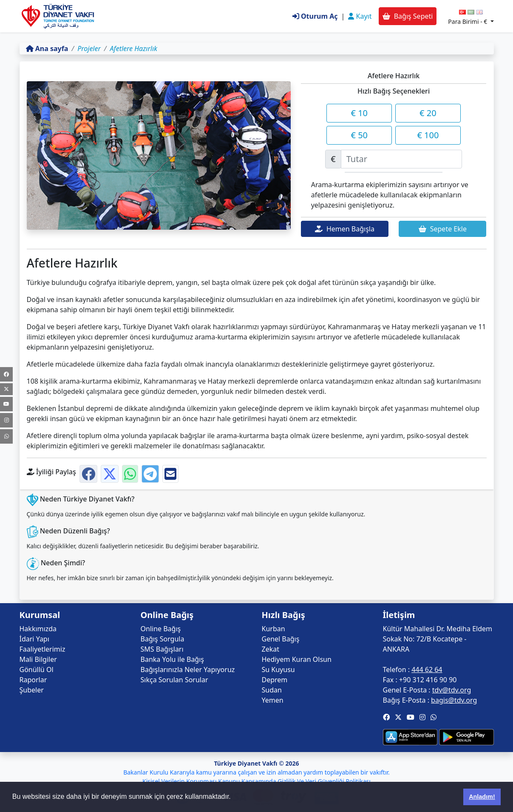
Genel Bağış (281, 639)
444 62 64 (427, 670)
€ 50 (360, 135)
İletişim (399, 615)
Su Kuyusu (278, 670)
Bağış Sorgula (163, 639)
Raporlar (33, 680)
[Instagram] (6, 420)
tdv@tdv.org (452, 690)
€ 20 (428, 113)
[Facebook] (6, 374)
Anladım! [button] (482, 797)
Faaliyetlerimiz (43, 649)
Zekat (271, 649)
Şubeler (32, 690)
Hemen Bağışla (345, 229)
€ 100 (428, 135)
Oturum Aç (315, 16)
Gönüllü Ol (37, 670)
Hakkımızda (38, 629)
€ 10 (360, 113)
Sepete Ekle (443, 229)
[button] (386, 717)
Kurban (274, 629)
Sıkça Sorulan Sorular (174, 680)
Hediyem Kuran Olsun (297, 659)
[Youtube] (6, 404)
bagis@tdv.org (454, 700)
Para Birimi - (468, 21)
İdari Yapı (34, 639)
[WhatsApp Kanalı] (6, 436)
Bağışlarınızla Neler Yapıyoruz (188, 670)
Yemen (273, 700)
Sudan (272, 690)
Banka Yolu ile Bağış (173, 659)
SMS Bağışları (162, 649)
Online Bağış (161, 629)
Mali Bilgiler (38, 659)
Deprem (275, 680)
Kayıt (360, 16)
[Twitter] (6, 389)
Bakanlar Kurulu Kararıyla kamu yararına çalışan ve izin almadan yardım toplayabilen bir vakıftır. (256, 772)
